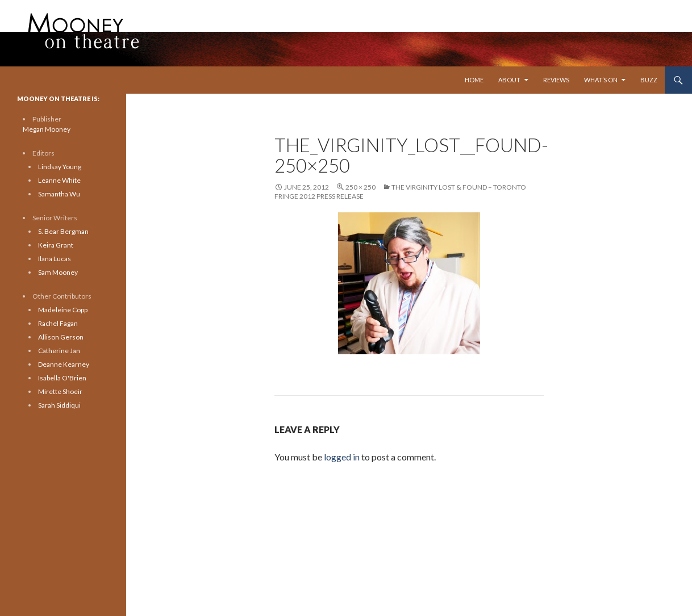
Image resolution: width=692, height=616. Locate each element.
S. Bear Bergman (63, 231)
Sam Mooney (58, 272)
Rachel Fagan (58, 323)
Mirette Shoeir (60, 391)
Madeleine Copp (63, 310)
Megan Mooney (47, 129)
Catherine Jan (59, 351)
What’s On (601, 80)
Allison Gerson (61, 337)
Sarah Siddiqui (59, 405)
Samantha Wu (59, 194)
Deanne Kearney (64, 364)
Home (474, 80)
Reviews (556, 80)
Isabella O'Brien (62, 378)
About (509, 80)
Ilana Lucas (55, 259)
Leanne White (59, 180)
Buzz (649, 80)
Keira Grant (56, 245)
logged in (342, 457)
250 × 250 (360, 187)
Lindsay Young (60, 167)
